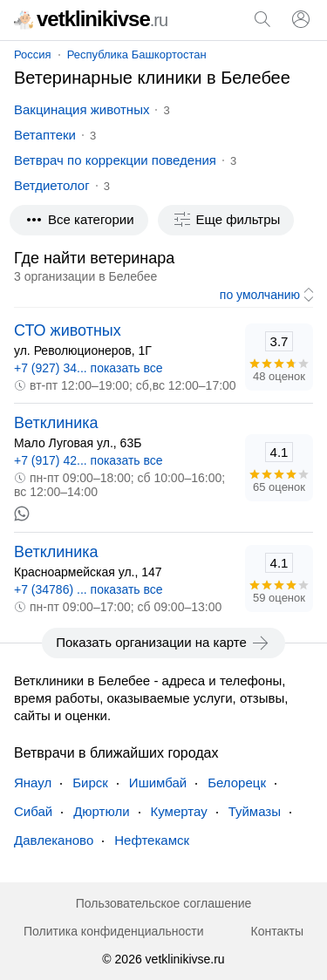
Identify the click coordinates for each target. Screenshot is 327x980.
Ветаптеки (45, 135)
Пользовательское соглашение (164, 903)
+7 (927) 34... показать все (89, 368)
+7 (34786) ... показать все (89, 589)
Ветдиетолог (52, 185)
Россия (33, 54)
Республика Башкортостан (137, 54)
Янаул (33, 783)
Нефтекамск (152, 840)
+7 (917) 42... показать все (89, 460)
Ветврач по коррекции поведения (115, 160)
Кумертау (179, 811)
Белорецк (237, 783)
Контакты (277, 931)
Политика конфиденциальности (114, 931)
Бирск (90, 783)
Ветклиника (56, 423)
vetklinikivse (91, 19)
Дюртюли (101, 811)
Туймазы (255, 811)
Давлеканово (54, 840)
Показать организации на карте (163, 643)
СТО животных (68, 330)
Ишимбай (158, 783)
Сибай (33, 811)
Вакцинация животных (82, 109)
